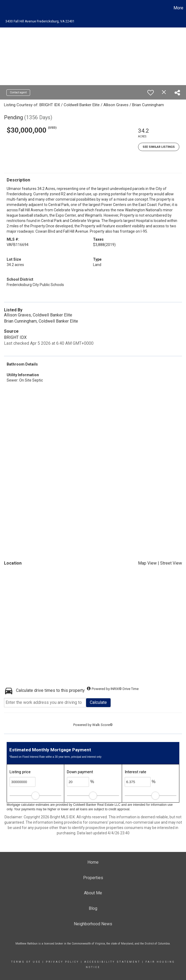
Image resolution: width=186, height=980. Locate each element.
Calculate (98, 702)
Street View (171, 563)
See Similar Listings (159, 147)
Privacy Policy (62, 962)
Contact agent (18, 92)
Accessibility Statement (112, 962)
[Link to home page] (7, 8)
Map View (147, 563)
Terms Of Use (26, 962)
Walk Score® (102, 725)
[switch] (151, 93)
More (178, 8)
